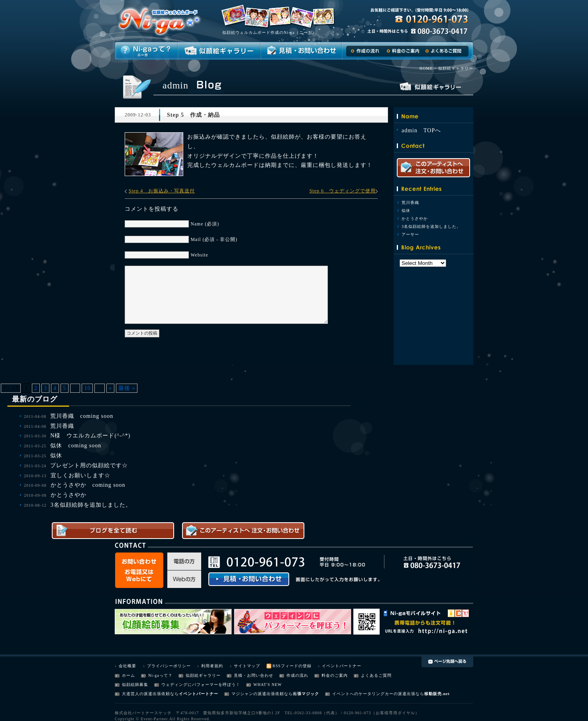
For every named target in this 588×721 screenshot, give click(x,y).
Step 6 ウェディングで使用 (343, 191)
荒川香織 (410, 203)
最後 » (127, 388)
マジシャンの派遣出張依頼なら (262, 694)
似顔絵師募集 (135, 685)
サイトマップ (247, 666)
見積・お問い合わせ (254, 675)
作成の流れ (297, 675)
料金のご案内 (335, 675)
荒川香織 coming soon (82, 416)
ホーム (128, 675)
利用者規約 (212, 666)
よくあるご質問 (376, 675)
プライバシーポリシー (169, 666)
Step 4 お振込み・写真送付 (162, 191)
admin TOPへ (421, 130)
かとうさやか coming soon (88, 485)
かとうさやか (415, 218)
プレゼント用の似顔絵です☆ (89, 465)
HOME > (428, 68)
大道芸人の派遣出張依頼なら (150, 694)
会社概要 (127, 666)
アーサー (410, 234)
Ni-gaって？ (160, 675)
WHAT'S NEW (268, 685)
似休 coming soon (76, 446)
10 (87, 388)
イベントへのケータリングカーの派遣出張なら (378, 694)
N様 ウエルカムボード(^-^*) (90, 436)
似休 (406, 211)
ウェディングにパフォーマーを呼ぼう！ (201, 685)
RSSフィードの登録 (292, 666)
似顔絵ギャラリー (203, 675)
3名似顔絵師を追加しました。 (431, 226)
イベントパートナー (342, 666)
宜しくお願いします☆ (80, 475)
